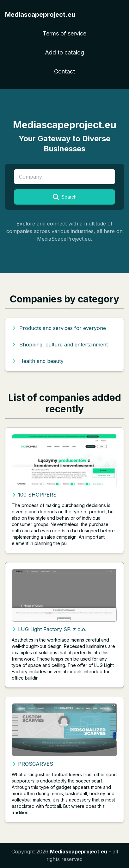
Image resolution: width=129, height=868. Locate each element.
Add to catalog (64, 52)
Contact (64, 71)
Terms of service (64, 33)
